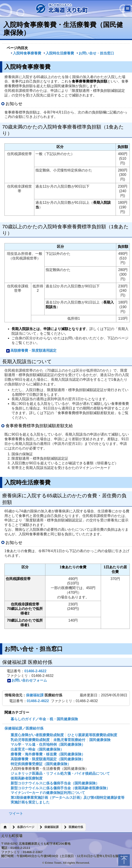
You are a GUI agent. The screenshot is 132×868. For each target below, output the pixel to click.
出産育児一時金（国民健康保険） (37, 749)
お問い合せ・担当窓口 (95, 53)
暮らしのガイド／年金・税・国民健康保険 (44, 719)
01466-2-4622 (35, 671)
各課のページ (26, 827)
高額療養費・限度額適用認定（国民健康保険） (48, 759)
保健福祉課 (35, 695)
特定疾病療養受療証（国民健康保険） (41, 764)
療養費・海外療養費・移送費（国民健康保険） (48, 754)
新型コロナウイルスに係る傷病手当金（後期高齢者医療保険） (60, 788)
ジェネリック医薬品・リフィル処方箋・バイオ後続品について (60, 773)
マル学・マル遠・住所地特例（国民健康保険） (48, 744)
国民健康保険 (100, 740)
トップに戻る (124, 860)
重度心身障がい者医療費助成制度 (37, 735)
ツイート (16, 813)
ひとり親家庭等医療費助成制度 (92, 735)
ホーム (5, 827)
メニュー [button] (128, 8)
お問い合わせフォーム (27, 681)
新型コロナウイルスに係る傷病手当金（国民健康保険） (55, 783)
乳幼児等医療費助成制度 (30, 740)
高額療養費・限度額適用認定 (31, 351)
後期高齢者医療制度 (27, 778)
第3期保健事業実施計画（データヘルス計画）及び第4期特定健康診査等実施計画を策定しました (68, 800)
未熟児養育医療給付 (69, 740)
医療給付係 (76, 827)
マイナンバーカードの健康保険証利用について (48, 793)
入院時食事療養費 (26, 53)
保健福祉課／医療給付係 (24, 728)
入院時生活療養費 (59, 53)
